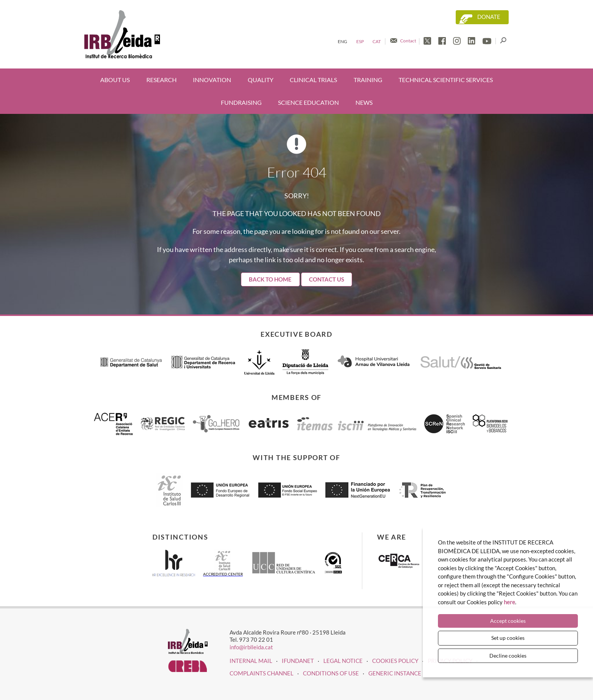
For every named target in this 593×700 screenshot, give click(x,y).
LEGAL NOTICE (343, 661)
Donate (489, 17)
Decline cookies (508, 656)
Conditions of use (331, 673)
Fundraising (241, 102)
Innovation (212, 80)
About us (115, 80)
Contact (408, 41)
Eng (342, 41)
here (509, 602)
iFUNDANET (298, 661)
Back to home (270, 279)
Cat (377, 41)
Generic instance (395, 673)
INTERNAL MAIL (251, 661)
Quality (261, 80)
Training (368, 80)
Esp (360, 41)
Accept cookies (508, 621)
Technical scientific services (446, 80)
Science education (308, 102)
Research (161, 80)
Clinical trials (313, 80)
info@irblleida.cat (251, 647)
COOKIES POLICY (395, 661)
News (364, 102)
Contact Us (327, 279)
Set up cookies (508, 638)
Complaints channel (262, 673)
